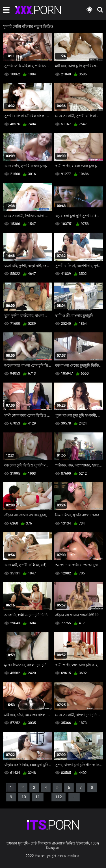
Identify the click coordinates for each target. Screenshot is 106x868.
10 (24, 797)
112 (59, 797)
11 (38, 797)
